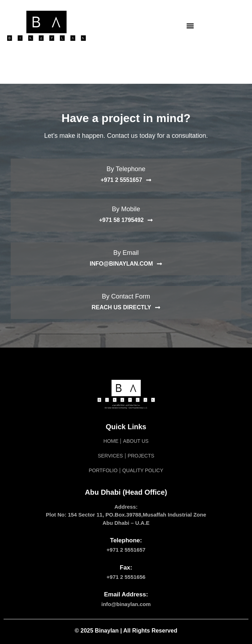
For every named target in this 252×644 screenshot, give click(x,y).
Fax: (126, 568)
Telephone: (126, 540)
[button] (190, 26)
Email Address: (126, 594)
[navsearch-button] (236, 26)
